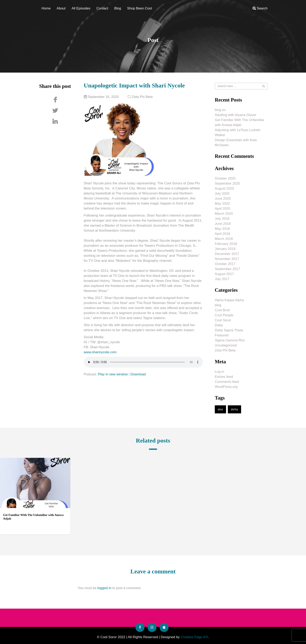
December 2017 (227, 254)
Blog (118, 8)
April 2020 (223, 209)
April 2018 (223, 234)
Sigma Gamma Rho (230, 340)
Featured (222, 335)
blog (218, 305)
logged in (104, 588)
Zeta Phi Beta (142, 97)
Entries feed (224, 377)
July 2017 (222, 279)
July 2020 (222, 194)
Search (260, 8)
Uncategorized (226, 345)
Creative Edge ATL (195, 637)
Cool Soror (223, 320)
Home (46, 8)
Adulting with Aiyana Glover (236, 115)
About (61, 8)
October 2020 (225, 178)
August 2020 (224, 188)
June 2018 (223, 224)
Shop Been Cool (139, 8)
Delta (219, 325)
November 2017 (227, 259)
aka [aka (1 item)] (220, 409)
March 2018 (224, 239)
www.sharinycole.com (100, 352)
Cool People (224, 315)
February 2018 (226, 244)
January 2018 (225, 249)
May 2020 (222, 204)
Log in (219, 372)
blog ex (220, 110)
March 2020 (224, 214)
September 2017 (227, 269)
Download (138, 374)
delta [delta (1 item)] (234, 409)
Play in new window (113, 374)
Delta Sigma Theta (229, 330)
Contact (102, 8)
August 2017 (224, 274)
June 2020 (223, 199)
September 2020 (227, 183)
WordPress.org (226, 387)
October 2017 (225, 264)
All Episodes (81, 8)
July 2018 (222, 219)
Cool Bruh (222, 310)
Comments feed (227, 382)
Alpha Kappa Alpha (229, 300)
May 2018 (222, 229)
